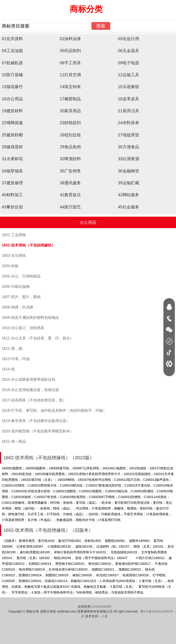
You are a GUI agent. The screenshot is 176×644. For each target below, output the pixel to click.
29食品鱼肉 (70, 147)
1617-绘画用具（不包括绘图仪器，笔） (34, 400)
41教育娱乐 (70, 195)
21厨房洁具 (129, 111)
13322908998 (101, 607)
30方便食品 (129, 147)
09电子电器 (129, 63)
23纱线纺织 (70, 123)
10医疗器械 (12, 75)
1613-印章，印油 (16, 359)
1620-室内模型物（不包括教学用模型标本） (38, 431)
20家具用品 (70, 111)
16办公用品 (12, 99)
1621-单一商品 (14, 441)
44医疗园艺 (70, 207)
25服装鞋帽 (12, 135)
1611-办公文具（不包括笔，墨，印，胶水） (38, 338)
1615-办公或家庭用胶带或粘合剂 (29, 379)
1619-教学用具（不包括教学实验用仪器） (36, 421)
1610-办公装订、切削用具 (23, 328)
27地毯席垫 (129, 135)
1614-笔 (8, 369)
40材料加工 (12, 195)
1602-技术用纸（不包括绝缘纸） (29, 245)
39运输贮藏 (129, 183)
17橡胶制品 (70, 99)
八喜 (104, 616)
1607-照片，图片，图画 (21, 297)
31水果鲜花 (12, 159)
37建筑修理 (12, 183)
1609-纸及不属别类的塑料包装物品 (30, 318)
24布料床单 (129, 123)
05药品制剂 (70, 51)
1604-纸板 (10, 266)
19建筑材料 (12, 111)
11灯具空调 (70, 75)
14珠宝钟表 (70, 87)
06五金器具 (129, 51)
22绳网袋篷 (12, 123)
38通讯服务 (70, 183)
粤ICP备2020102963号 (157, 611)
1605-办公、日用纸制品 (21, 276)
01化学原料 (12, 39)
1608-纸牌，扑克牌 (18, 307)
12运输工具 (129, 75)
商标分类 (86, 9)
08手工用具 (70, 63)
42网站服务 (129, 195)
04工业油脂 (12, 51)
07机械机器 (12, 63)
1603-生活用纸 (14, 256)
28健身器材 (12, 147)
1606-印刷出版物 (16, 287)
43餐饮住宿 (12, 207)
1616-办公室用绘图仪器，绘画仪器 (30, 390)
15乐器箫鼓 (129, 87)
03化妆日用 (129, 39)
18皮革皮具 (129, 99)
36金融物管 (129, 171)
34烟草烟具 (12, 171)
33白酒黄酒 (129, 159)
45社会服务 (129, 207)
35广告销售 (70, 171)
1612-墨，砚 (12, 349)
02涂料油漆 (70, 39)
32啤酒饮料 (70, 159)
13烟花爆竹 (12, 87)
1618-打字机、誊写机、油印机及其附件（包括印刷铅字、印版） (54, 410)
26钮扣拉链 (70, 135)
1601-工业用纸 (14, 235)
